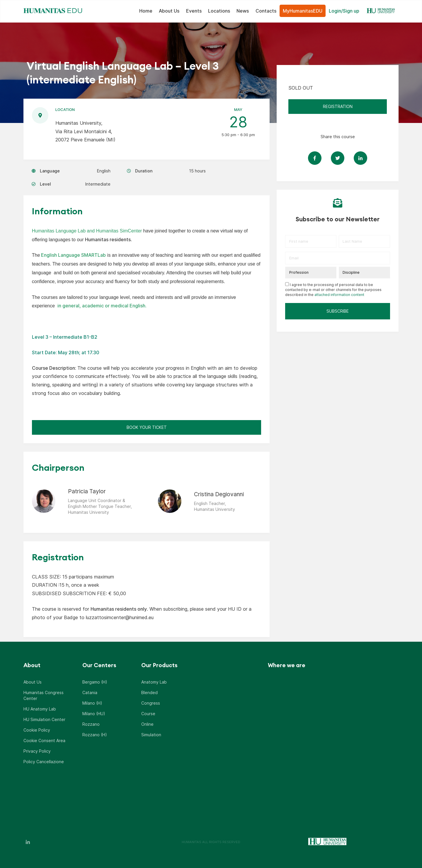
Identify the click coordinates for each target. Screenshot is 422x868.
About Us (169, 11)
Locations (219, 11)
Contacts (266, 11)
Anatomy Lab (154, 682)
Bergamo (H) (95, 682)
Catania (90, 692)
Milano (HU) (94, 714)
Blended (149, 692)
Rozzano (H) (95, 735)
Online (147, 724)
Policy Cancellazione (44, 762)
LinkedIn (28, 842)
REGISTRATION (338, 106)
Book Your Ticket (147, 427)
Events (194, 11)
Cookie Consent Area (44, 741)
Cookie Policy (37, 730)
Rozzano (91, 724)
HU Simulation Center (44, 719)
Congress (151, 703)
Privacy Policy (37, 751)
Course (148, 714)
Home (146, 11)
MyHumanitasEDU (303, 11)
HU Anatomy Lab (40, 709)
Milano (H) (92, 703)
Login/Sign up (344, 11)
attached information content (339, 295)
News (243, 11)
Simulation (151, 735)
